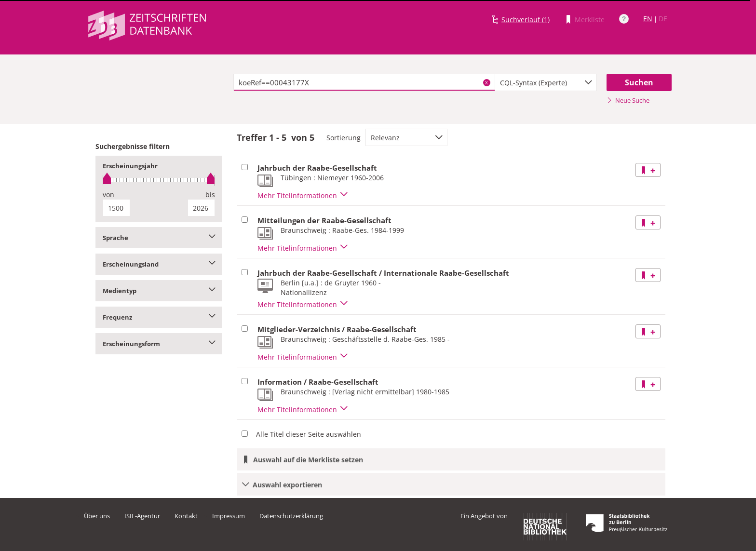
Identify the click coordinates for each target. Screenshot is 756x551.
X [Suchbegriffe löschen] (486, 82)
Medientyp (159, 291)
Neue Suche (628, 100)
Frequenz (159, 317)
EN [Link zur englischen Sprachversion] (648, 19)
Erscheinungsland (159, 264)
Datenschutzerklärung (291, 516)
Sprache (159, 238)
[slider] (159, 180)
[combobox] (546, 82)
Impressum (229, 516)
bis (210, 195)
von (108, 195)
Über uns (97, 516)
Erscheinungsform (159, 344)
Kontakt (186, 516)
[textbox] (364, 82)
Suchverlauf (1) (526, 20)
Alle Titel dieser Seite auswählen (309, 434)
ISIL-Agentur (142, 516)
